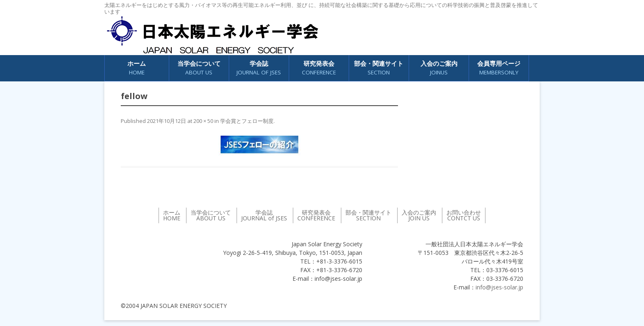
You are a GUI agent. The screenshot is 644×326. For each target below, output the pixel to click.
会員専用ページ (499, 68)
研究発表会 (319, 68)
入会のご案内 (439, 68)
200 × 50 (203, 121)
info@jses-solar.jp (499, 287)
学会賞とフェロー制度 (247, 121)
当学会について (199, 68)
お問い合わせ (464, 215)
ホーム (137, 68)
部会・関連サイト (379, 68)
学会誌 (259, 68)
